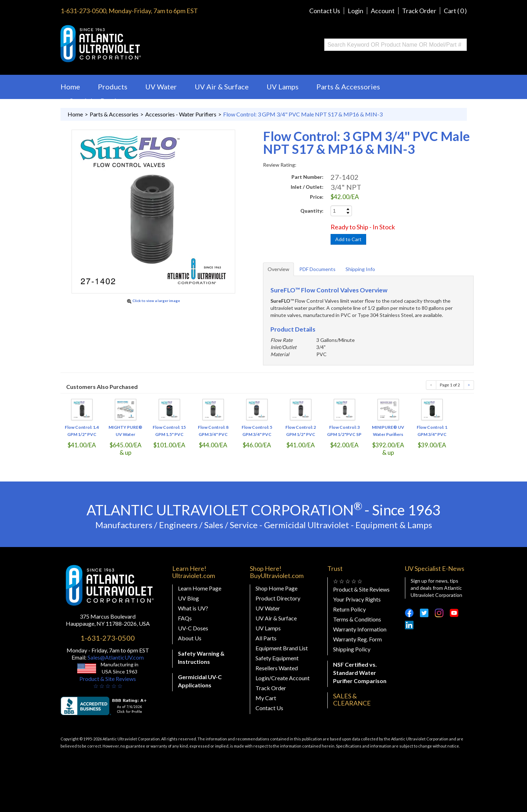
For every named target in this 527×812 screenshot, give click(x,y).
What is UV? (193, 608)
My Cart (266, 698)
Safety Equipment (277, 658)
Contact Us (325, 11)
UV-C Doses (193, 628)
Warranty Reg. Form (357, 639)
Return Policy (349, 609)
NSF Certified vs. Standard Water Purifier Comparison (360, 673)
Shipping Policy (352, 649)
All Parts (266, 638)
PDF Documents (317, 269)
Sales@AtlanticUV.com (115, 657)
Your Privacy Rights (357, 599)
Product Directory (278, 598)
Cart (455, 11)
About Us (190, 638)
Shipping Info (360, 269)
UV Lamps (283, 87)
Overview (278, 269)
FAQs (185, 618)
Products (113, 87)
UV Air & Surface (222, 87)
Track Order (419, 11)
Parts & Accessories (348, 87)
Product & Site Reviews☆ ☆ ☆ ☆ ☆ (108, 682)
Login (355, 11)
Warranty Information (360, 629)
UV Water (161, 87)
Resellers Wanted (277, 668)
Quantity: (312, 211)
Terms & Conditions (357, 619)
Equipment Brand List (282, 648)
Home (70, 87)
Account (383, 11)
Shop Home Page (276, 588)
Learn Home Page (200, 588)
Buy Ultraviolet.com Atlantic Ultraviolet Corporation (129, 44)
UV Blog (188, 598)
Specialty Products (100, 101)
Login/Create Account (283, 678)
